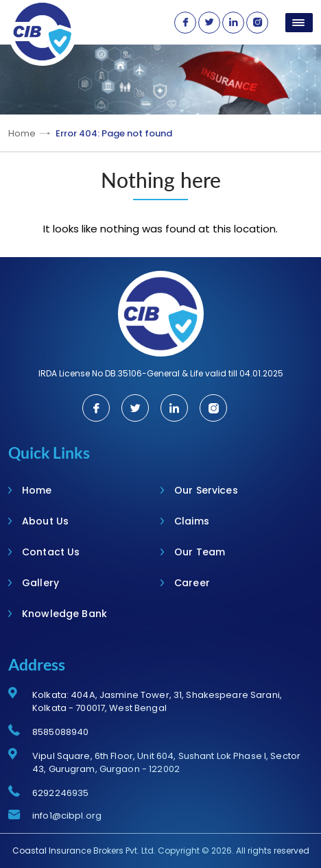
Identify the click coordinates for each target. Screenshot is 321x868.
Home (22, 133)
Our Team (200, 552)
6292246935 (60, 793)
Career (192, 583)
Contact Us (51, 552)
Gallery (40, 583)
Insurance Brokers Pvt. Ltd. (102, 851)
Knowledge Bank (64, 614)
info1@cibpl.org (67, 816)
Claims (192, 521)
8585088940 (60, 732)
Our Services (206, 490)
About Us (45, 521)
